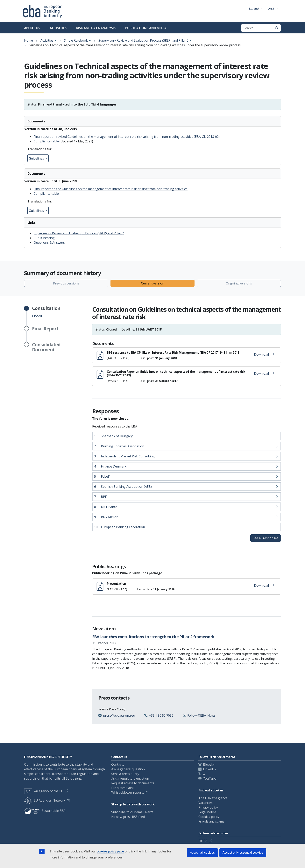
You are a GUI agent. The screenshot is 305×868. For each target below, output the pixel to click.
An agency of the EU (44, 791)
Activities (58, 28)
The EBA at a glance (213, 798)
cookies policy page (110, 851)
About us (32, 28)
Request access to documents (133, 783)
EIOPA (203, 841)
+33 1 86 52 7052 (161, 715)
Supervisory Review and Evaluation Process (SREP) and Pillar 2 (143, 40)
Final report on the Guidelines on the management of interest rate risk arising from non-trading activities (111, 189)
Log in (272, 8)
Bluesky (209, 764)
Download (265, 354)
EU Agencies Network (45, 800)
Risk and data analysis (96, 28)
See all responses (266, 538)
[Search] (277, 28)
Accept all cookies (202, 853)
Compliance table (46, 141)
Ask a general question (128, 769)
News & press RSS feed (128, 817)
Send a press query (125, 774)
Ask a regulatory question (130, 778)
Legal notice (207, 812)
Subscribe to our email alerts (132, 812)
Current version (153, 283)
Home (28, 40)
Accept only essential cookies (243, 853)
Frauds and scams (211, 821)
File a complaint (123, 788)
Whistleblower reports (128, 792)
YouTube (210, 778)
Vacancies (206, 803)
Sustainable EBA (45, 811)
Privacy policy (208, 807)
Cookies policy (209, 817)
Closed (46, 312)
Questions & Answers (49, 243)
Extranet (254, 8)
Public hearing (44, 238)
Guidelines (37, 158)
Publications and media (146, 28)
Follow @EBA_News (201, 715)
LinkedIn (209, 769)
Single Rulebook (76, 40)
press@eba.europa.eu (119, 715)
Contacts (118, 764)
